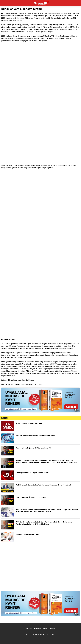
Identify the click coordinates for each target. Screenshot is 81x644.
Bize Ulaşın (38, 629)
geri (3, 3)
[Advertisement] (40, 567)
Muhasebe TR (30, 635)
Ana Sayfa (29, 629)
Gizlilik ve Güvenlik (49, 629)
